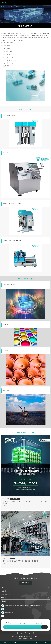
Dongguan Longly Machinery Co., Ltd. (24, 636)
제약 (24, 6)
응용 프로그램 (9, 6)
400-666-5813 (6, 616)
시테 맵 (20, 638)
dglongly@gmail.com (7, 613)
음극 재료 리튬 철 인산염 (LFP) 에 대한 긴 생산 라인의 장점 (20, 561)
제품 (3, 588)
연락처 (4, 601)
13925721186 (6, 609)
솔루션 (4, 591)
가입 (45, 627)
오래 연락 (26, 583)
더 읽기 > (5, 505)
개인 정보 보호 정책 (27, 638)
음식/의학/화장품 (17, 6)
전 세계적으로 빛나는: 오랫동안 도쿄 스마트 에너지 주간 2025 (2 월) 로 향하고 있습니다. (25, 502)
